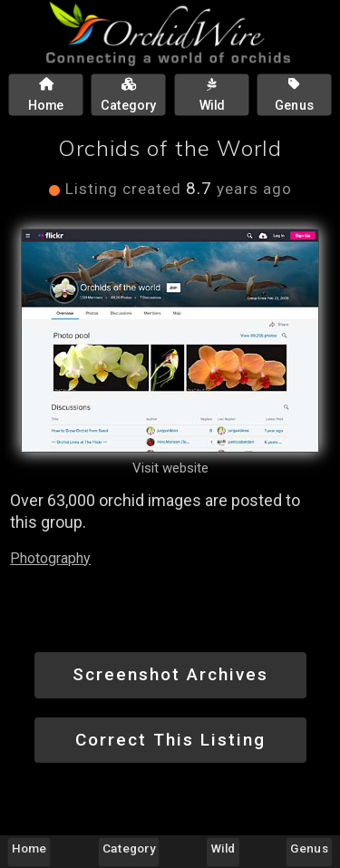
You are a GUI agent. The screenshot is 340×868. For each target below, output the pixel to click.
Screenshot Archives (170, 674)
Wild (223, 848)
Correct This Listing (170, 740)
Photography (50, 558)
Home (29, 848)
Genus (309, 848)
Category (129, 848)
